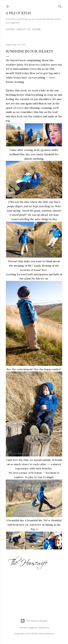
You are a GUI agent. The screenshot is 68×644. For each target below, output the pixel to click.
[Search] (60, 6)
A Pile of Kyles (18, 13)
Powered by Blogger (34, 621)
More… (37, 29)
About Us (23, 29)
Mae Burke (44, 628)
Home (10, 29)
